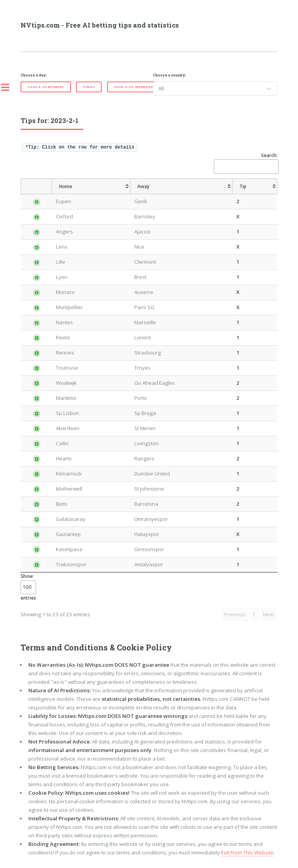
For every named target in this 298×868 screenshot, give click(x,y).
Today (89, 87)
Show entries (28, 587)
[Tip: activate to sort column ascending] (255, 187)
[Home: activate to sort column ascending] (91, 187)
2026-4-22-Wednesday (136, 87)
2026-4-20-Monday (46, 87)
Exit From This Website (247, 852)
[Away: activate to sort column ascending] (181, 187)
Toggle (9, 87)
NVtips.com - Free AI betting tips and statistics (100, 25)
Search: (246, 163)
